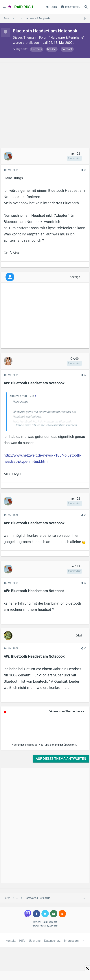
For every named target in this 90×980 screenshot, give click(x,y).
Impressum (71, 941)
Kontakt (11, 941)
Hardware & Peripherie (67, 37)
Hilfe (22, 941)
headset (52, 49)
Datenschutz (52, 941)
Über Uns (35, 941)
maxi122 (46, 43)
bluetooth (36, 49)
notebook (67, 49)
